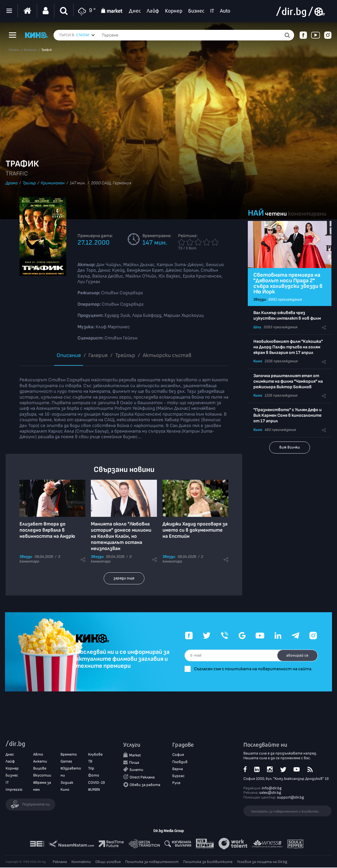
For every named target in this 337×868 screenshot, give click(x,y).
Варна (178, 769)
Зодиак (67, 783)
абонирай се (294, 652)
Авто (38, 755)
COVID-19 (96, 783)
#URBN (94, 790)
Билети (136, 770)
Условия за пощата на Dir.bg (262, 862)
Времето (69, 755)
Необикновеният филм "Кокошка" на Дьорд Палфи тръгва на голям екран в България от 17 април (288, 347)
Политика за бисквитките (208, 862)
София (178, 755)
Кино (258, 361)
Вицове (40, 769)
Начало (14, 50)
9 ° (86, 11)
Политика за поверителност (152, 862)
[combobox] (85, 35)
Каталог (30, 50)
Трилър (29, 183)
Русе (176, 783)
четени (276, 214)
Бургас (178, 776)
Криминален (53, 183)
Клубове (95, 755)
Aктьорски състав (167, 355)
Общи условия (108, 862)
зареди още (124, 578)
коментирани (307, 214)
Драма (12, 183)
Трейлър (125, 355)
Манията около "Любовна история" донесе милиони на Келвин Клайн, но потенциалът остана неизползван (121, 536)
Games (66, 762)
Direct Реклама (142, 778)
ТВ (90, 762)
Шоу (257, 327)
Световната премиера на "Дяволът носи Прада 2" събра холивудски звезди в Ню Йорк (288, 283)
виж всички (290, 447)
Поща (134, 763)
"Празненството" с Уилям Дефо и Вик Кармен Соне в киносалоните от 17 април (288, 415)
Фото (94, 776)
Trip (91, 769)
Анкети (40, 762)
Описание (69, 355)
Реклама (60, 862)
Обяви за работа (145, 785)
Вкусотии (42, 776)
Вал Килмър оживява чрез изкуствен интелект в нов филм (287, 316)
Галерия (98, 355)
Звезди (26, 557)
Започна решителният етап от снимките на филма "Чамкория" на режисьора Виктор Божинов (288, 381)
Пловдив (180, 762)
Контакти (81, 862)
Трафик (47, 50)
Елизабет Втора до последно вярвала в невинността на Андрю (47, 530)
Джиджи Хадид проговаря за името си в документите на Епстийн (195, 530)
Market (135, 756)
